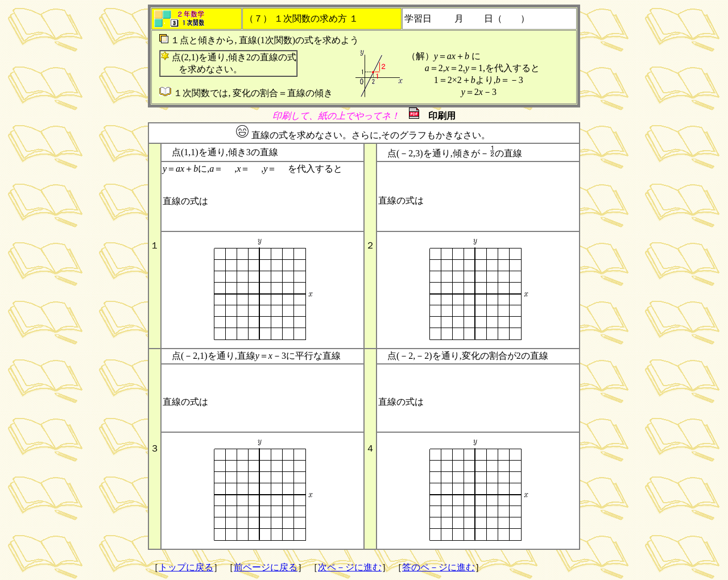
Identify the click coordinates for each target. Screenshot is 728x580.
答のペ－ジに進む (439, 567)
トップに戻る (186, 567)
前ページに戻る (266, 567)
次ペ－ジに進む (350, 567)
